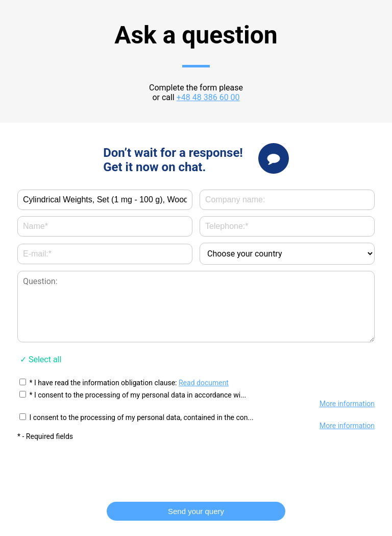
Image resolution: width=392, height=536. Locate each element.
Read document (204, 383)
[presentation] (196, 467)
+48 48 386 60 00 (208, 97)
